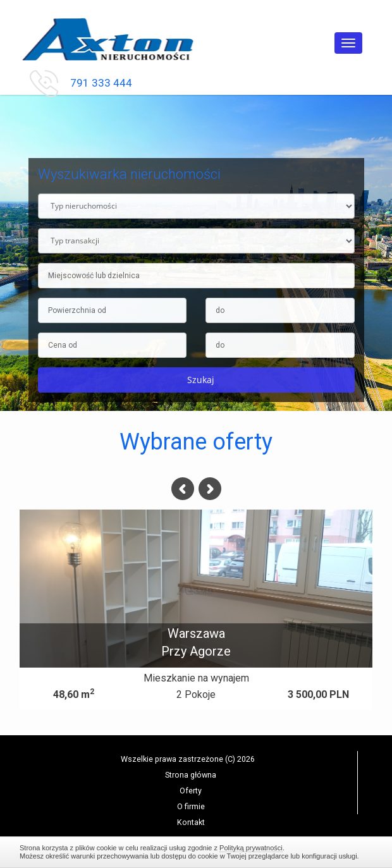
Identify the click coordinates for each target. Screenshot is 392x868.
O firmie (191, 806)
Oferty (191, 791)
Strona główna (191, 775)
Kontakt (191, 822)
